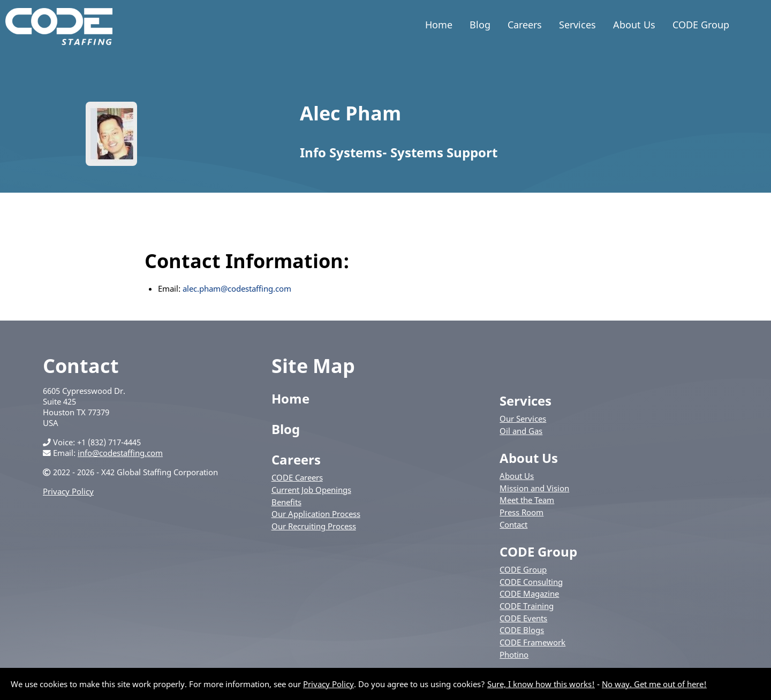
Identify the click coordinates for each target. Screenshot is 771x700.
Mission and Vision (534, 488)
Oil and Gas (521, 431)
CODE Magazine (529, 594)
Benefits (286, 502)
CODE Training (527, 606)
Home (439, 25)
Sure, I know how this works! (541, 684)
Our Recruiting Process (314, 526)
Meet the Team (527, 500)
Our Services (523, 419)
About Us (634, 25)
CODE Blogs (522, 630)
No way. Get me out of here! (654, 684)
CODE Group (701, 25)
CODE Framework (532, 642)
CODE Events (523, 618)
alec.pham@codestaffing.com (237, 288)
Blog (480, 25)
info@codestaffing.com (120, 453)
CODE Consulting (531, 582)
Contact (513, 524)
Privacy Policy (68, 491)
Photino (514, 655)
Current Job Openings (311, 490)
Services (577, 25)
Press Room (521, 512)
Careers (525, 25)
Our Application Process (316, 514)
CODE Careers (297, 477)
